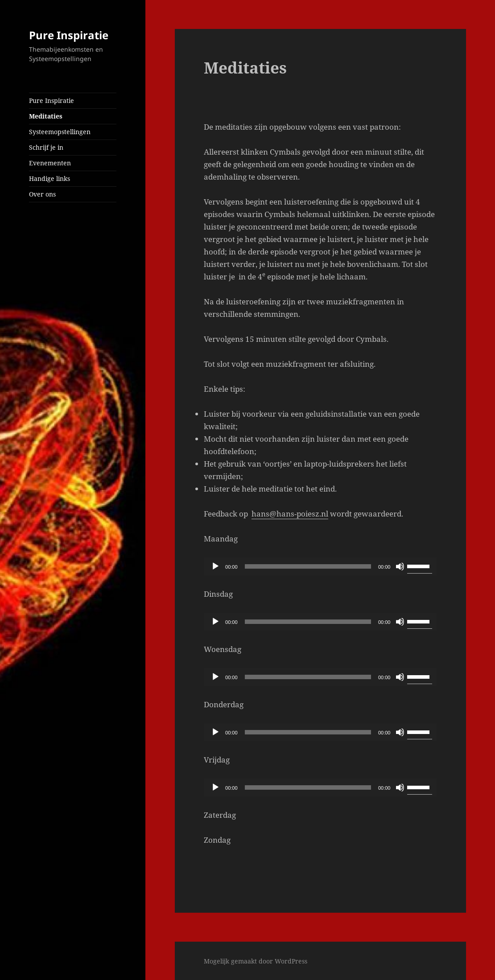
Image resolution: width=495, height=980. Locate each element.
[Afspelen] (215, 566)
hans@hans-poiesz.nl (290, 514)
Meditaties (46, 116)
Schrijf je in (46, 147)
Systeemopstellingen (60, 132)
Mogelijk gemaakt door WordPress (256, 961)
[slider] (308, 566)
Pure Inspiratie (69, 35)
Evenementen (50, 163)
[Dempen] (400, 566)
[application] (320, 566)
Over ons (42, 194)
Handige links (49, 178)
